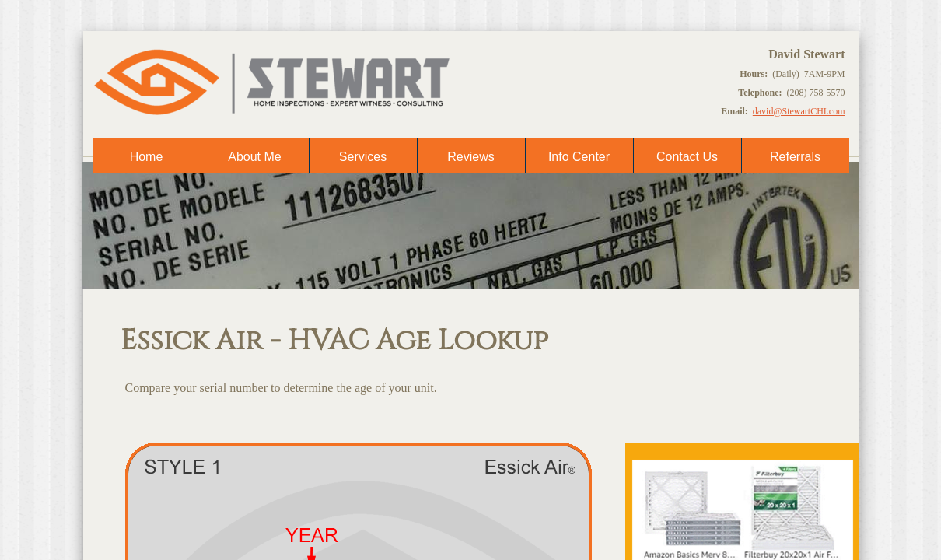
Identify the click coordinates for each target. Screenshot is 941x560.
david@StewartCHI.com (799, 111)
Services (363, 157)
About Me (254, 157)
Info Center (579, 157)
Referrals (795, 157)
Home (147, 157)
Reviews (471, 157)
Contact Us (687, 157)
